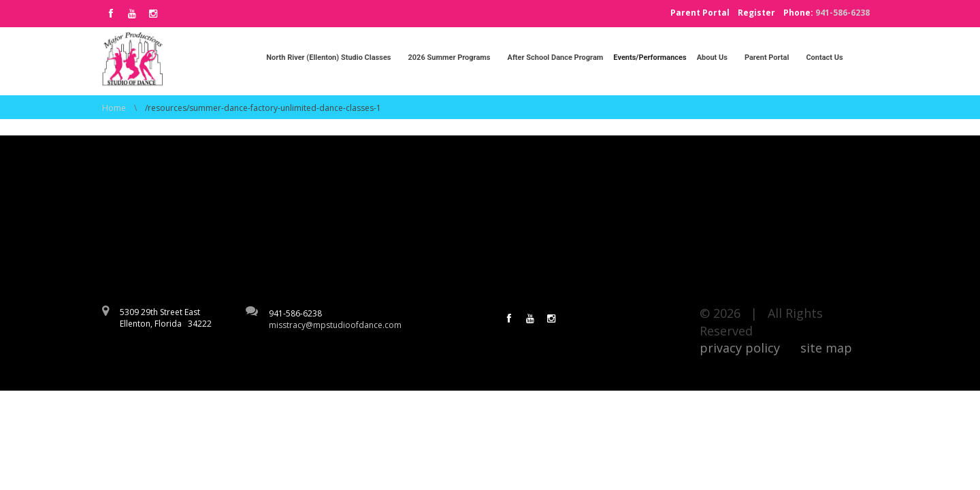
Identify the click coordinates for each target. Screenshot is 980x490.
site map (826, 348)
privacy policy (740, 348)
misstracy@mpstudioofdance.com (335, 325)
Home (114, 108)
